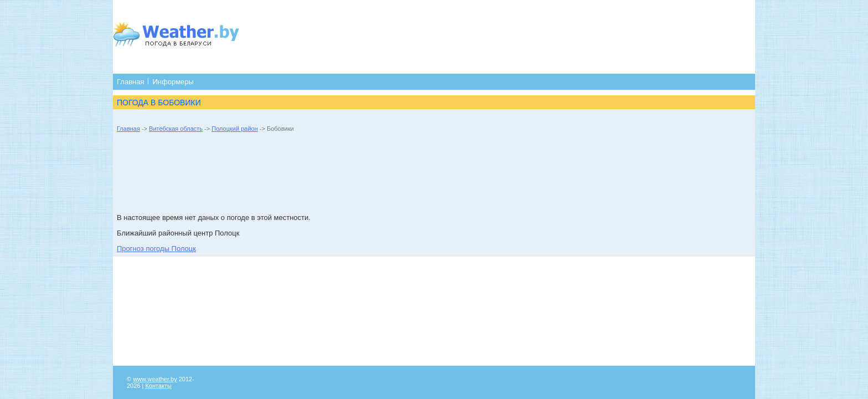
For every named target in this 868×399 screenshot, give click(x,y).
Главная (130, 82)
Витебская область (176, 129)
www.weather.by (155, 379)
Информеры (173, 82)
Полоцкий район (234, 129)
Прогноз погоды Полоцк (156, 249)
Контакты (158, 386)
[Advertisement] (471, 36)
